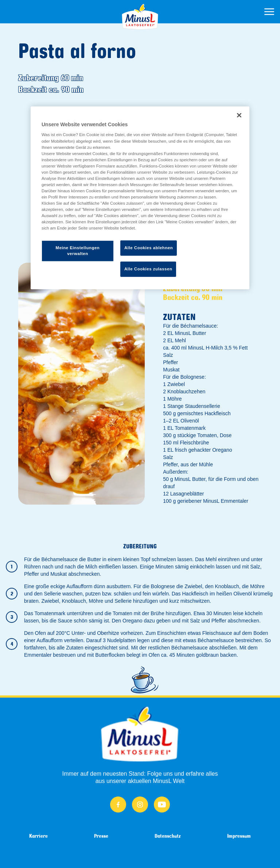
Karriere (38, 836)
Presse (101, 836)
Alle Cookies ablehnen (149, 248)
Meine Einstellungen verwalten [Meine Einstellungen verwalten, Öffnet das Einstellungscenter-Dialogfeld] (78, 251)
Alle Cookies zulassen (148, 269)
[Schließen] (239, 115)
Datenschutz (168, 836)
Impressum (239, 836)
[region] (140, 198)
